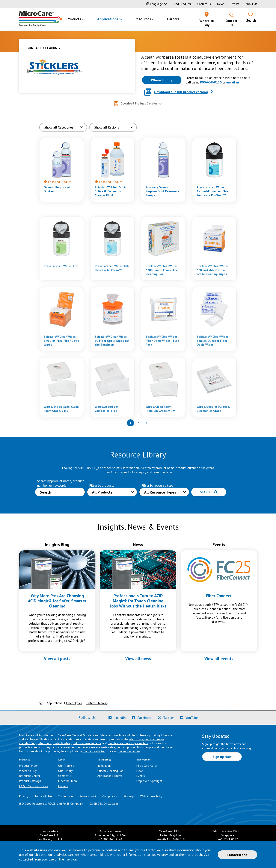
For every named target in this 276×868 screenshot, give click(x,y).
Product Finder (29, 766)
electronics (136, 739)
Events (235, 4)
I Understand (237, 855)
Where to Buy (28, 771)
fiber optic (45, 743)
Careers (173, 19)
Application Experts (110, 776)
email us (233, 82)
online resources (129, 751)
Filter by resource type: (158, 485)
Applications (108, 19)
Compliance (110, 796)
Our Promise (66, 766)
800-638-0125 (211, 82)
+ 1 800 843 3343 (110, 839)
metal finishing (62, 743)
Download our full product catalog (181, 92)
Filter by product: (102, 485)
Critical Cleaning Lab (110, 771)
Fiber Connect (219, 596)
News (221, 4)
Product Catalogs (30, 781)
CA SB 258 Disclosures (34, 786)
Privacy (24, 796)
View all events (219, 659)
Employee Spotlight (149, 781)
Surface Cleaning (97, 703)
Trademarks (66, 796)
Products (74, 19)
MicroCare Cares (147, 766)
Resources (143, 19)
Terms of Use (43, 796)
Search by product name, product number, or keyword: (60, 483)
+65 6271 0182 (228, 839)
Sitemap (129, 796)
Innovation (104, 766)
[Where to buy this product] (162, 80)
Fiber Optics (74, 703)
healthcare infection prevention (128, 743)
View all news (138, 659)
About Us (251, 4)
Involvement (144, 760)
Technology (104, 760)
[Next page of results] (146, 423)
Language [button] (155, 4)
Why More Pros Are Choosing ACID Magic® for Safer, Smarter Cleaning (57, 601)
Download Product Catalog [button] (139, 103)
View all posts (57, 659)
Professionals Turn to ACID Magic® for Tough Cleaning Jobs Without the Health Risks (138, 601)
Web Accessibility (151, 796)
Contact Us (204, 4)
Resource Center (30, 776)
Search (209, 492)
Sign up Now (222, 757)
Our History (65, 771)
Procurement (88, 796)
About (62, 760)
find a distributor (94, 751)
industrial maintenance (87, 743)
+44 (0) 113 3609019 (171, 839)
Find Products (182, 4)
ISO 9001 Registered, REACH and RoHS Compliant (51, 804)
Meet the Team (68, 781)
